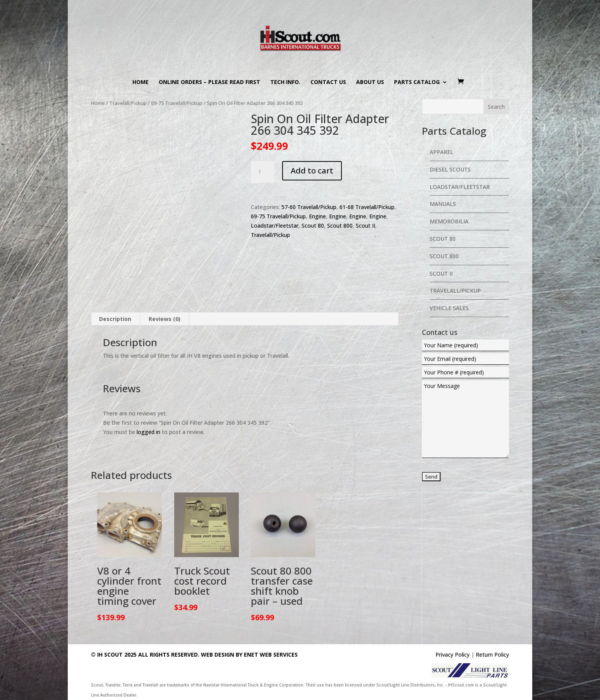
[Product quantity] (262, 172)
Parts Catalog (417, 82)
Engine (317, 216)
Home (141, 82)
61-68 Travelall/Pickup (367, 207)
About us (370, 82)
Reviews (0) (165, 319)
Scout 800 (340, 226)
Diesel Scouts (450, 169)
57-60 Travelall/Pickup (309, 207)
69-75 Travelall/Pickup (177, 103)
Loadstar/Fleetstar (275, 226)
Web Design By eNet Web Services (249, 655)
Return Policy (492, 655)
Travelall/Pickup (128, 103)
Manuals (443, 204)
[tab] (115, 319)
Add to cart (312, 171)
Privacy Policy (453, 655)
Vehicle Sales (449, 308)
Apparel (441, 152)
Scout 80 (313, 226)
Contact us (328, 82)
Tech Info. (285, 82)
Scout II (365, 226)
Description (115, 319)
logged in (148, 432)
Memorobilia (449, 221)
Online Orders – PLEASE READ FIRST (209, 82)
